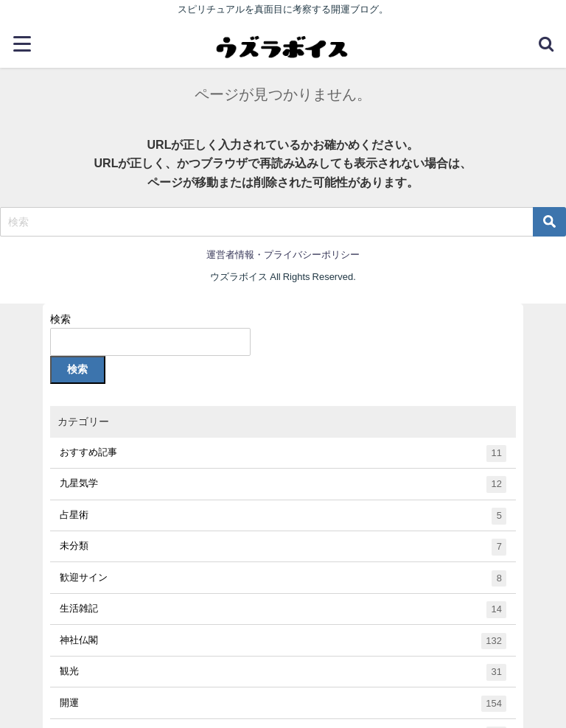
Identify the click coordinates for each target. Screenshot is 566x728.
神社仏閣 (283, 641)
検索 (60, 319)
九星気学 (283, 484)
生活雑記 (283, 610)
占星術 (283, 516)
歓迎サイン (283, 579)
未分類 (283, 547)
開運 (283, 704)
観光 (283, 672)
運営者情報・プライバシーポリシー (283, 255)
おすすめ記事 (283, 454)
